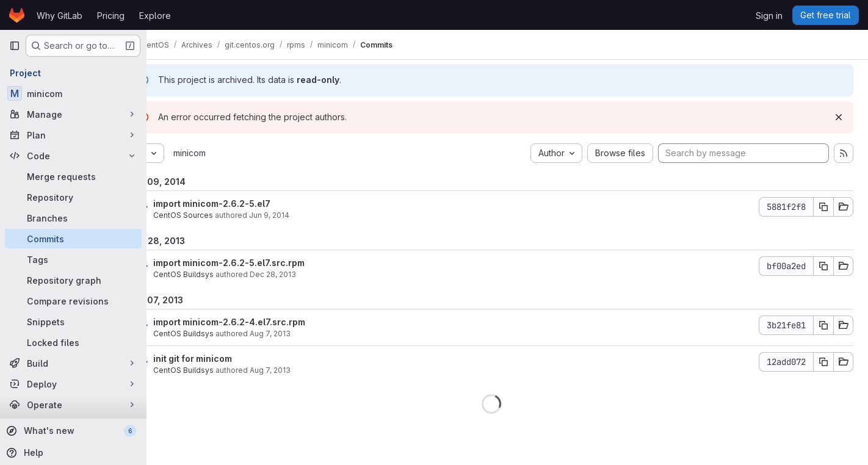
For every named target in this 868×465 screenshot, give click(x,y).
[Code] (73, 156)
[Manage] (73, 114)
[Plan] (73, 135)
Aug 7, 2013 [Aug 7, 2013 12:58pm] (302, 370)
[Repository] (73, 197)
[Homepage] (17, 15)
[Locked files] (73, 342)
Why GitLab (60, 16)
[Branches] (73, 218)
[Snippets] (73, 322)
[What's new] (72, 431)
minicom (222, 153)
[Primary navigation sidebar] (15, 46)
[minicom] (73, 93)
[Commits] (73, 239)
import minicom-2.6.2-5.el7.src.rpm (261, 263)
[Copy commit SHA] (823, 207)
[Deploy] (73, 384)
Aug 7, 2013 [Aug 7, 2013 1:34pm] (302, 333)
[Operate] (73, 405)
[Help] (72, 453)
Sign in (769, 16)
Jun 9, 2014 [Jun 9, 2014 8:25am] (302, 215)
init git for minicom (225, 359)
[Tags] (73, 259)
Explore (155, 16)
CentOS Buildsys (216, 274)
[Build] (73, 363)
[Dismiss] (839, 117)
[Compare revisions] (73, 301)
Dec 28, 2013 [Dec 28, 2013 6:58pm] (305, 274)
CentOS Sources (215, 215)
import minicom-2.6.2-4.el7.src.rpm (262, 322)
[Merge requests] (73, 176)
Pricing (111, 16)
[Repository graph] (73, 280)
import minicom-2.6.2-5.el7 (244, 204)
